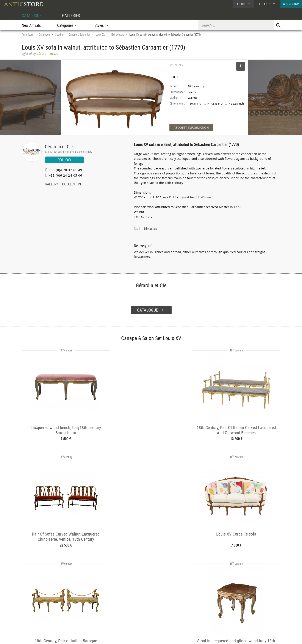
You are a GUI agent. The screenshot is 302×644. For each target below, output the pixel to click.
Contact (240, 610)
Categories (85, 604)
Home (239, 605)
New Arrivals (31, 25)
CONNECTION (291, 4)
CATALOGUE (32, 15)
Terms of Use (129, 636)
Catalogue (44, 34)
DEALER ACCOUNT (38, 598)
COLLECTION (72, 185)
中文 (272, 4)
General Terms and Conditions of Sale (160, 636)
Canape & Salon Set (79, 34)
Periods (84, 615)
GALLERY (52, 185)
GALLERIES (73, 15)
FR (261, 4)
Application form (40, 614)
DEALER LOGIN (45, 606)
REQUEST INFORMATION (191, 128)
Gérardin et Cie (59, 147)
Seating (59, 34)
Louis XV (100, 34)
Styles (83, 610)
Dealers (136, 604)
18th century (117, 34)
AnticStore (28, 34)
